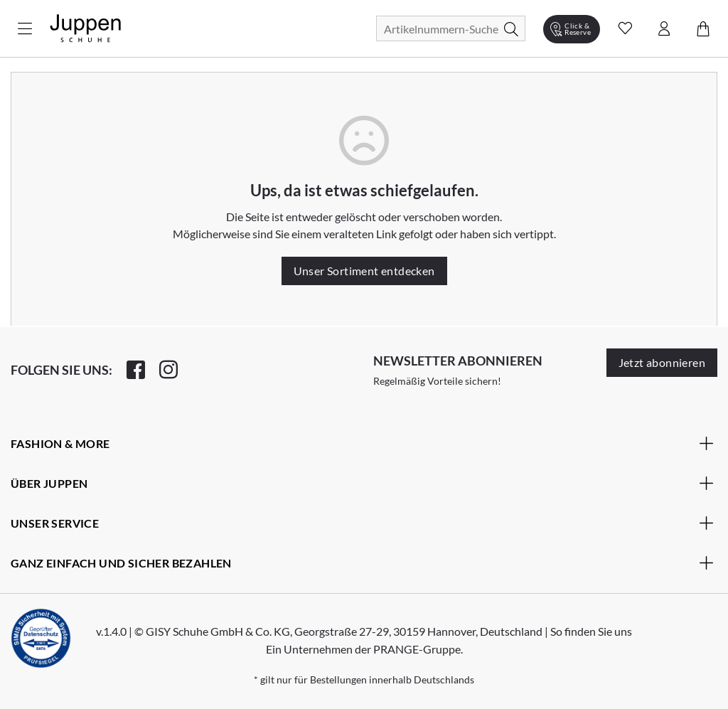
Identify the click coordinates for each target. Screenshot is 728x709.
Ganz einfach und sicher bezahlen (362, 563)
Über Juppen (362, 483)
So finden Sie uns (591, 631)
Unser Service (362, 523)
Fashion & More (362, 443)
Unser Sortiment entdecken (364, 271)
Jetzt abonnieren (662, 362)
